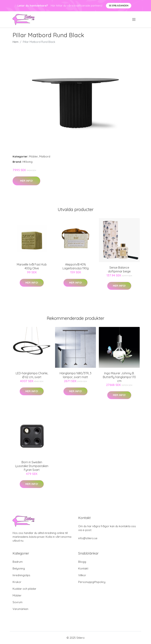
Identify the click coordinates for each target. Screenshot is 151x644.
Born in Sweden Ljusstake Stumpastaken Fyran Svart (32, 466)
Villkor (82, 575)
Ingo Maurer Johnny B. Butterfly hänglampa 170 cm (119, 377)
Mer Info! (26, 181)
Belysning (19, 568)
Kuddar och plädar (24, 589)
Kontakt (83, 568)
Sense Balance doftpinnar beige (119, 269)
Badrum (18, 562)
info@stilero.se (88, 538)
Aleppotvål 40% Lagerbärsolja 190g (76, 266)
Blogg (82, 562)
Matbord (45, 156)
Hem (16, 42)
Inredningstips (21, 575)
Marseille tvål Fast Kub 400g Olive (32, 266)
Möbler (33, 156)
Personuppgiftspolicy (92, 582)
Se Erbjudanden (119, 6)
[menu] (134, 19)
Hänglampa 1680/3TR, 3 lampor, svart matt (75, 375)
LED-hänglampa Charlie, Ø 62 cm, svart (32, 375)
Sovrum (18, 602)
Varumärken (20, 609)
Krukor (17, 582)
